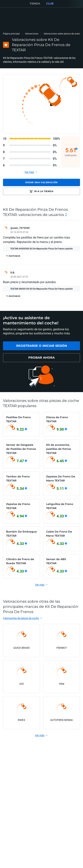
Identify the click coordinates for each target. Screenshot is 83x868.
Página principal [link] (11, 34)
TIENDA (35, 4)
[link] (41, 346)
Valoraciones (32, 34)
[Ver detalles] (76, 149)
